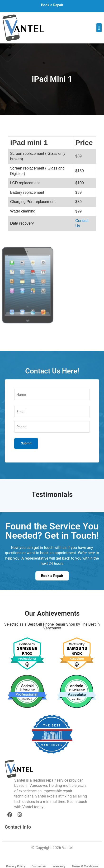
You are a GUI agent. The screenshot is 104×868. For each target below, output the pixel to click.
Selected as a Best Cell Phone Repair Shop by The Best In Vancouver (52, 626)
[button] (99, 28)
